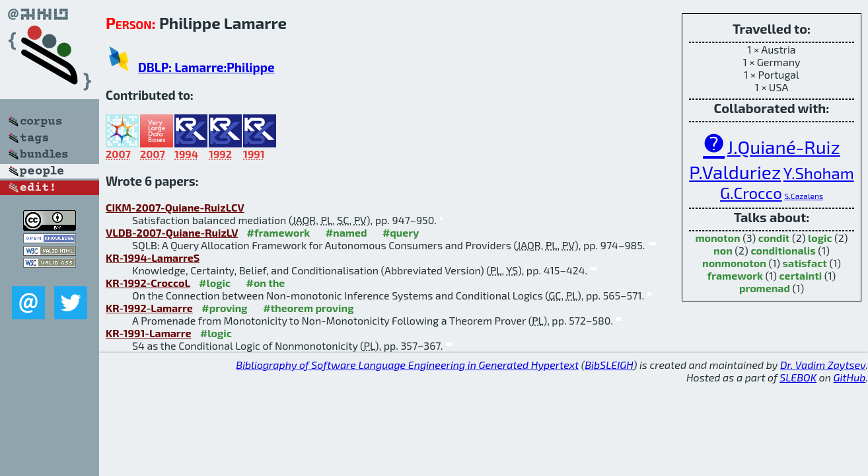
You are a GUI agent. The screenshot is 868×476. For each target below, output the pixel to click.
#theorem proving (308, 308)
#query (401, 232)
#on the (266, 283)
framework (735, 275)
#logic (215, 283)
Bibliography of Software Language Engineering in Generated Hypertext (407, 365)
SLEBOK (798, 377)
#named (346, 232)
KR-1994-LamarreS (153, 258)
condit (774, 238)
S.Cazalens (804, 196)
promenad (765, 288)
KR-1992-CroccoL (148, 283)
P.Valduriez (735, 172)
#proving (224, 308)
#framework (279, 232)
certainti (801, 275)
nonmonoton (734, 263)
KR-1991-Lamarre (148, 333)
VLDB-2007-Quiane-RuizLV (172, 232)
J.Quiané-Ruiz (784, 147)
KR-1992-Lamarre (149, 308)
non (723, 250)
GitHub (850, 377)
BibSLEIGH (609, 365)
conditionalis (783, 250)
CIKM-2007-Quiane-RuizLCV (175, 207)
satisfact (805, 263)
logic (820, 238)
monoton (717, 238)
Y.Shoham (819, 173)
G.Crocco (751, 193)
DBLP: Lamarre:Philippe (206, 67)
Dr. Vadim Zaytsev (823, 365)
